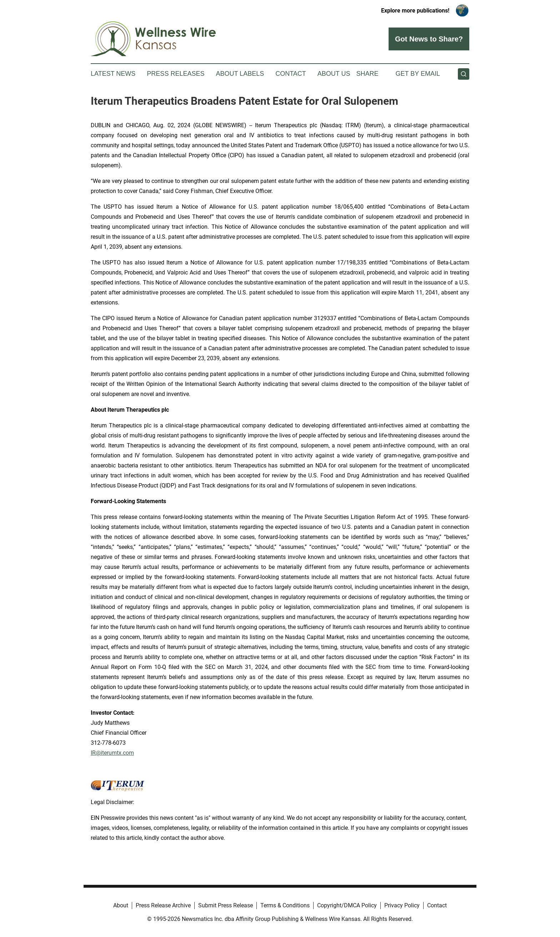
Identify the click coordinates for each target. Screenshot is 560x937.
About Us (334, 74)
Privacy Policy (402, 905)
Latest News (113, 74)
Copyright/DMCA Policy (347, 905)
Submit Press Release (226, 905)
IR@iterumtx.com (112, 753)
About (121, 905)
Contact (291, 74)
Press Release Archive (163, 905)
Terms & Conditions (285, 905)
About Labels (240, 74)
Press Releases (176, 74)
